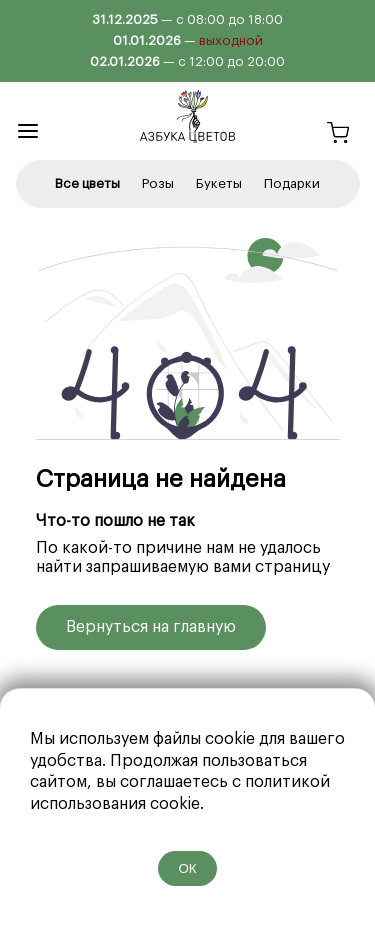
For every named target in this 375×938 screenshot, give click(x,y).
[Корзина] (338, 135)
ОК (187, 868)
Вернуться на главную (151, 627)
